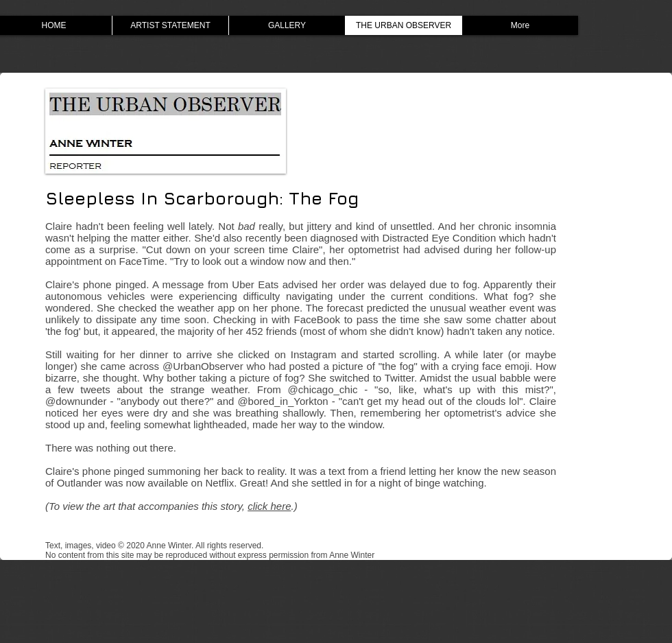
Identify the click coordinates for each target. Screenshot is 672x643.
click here (269, 506)
